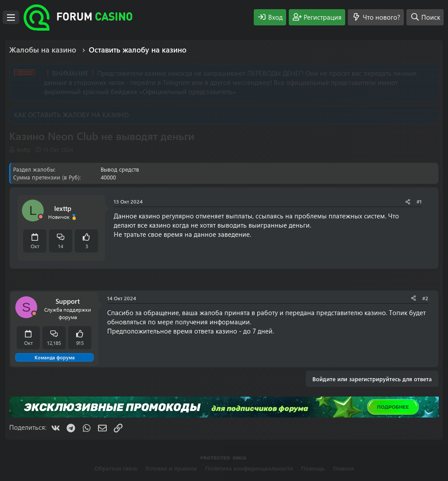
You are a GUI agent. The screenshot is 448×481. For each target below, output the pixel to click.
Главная (343, 468)
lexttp (24, 149)
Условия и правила (171, 468)
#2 (425, 298)
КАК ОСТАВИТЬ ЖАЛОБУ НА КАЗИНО (71, 115)
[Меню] (11, 18)
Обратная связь (116, 468)
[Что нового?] (376, 17)
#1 (419, 201)
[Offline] (41, 217)
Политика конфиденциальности (249, 468)
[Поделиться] (408, 202)
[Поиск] (425, 17)
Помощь (313, 468)
